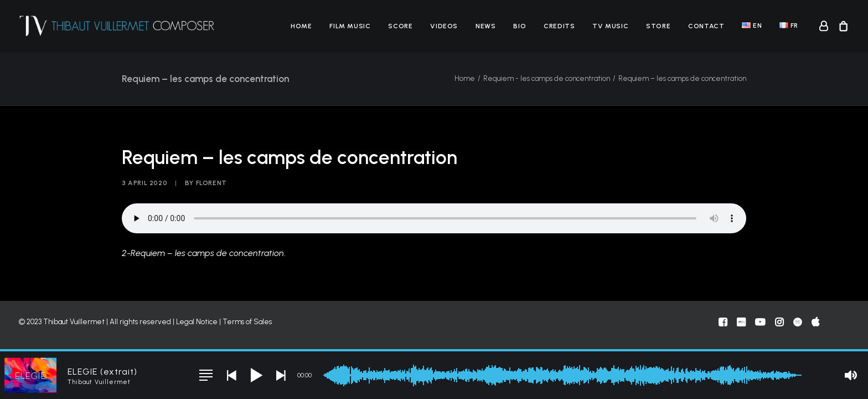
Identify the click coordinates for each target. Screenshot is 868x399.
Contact (706, 26)
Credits (559, 26)
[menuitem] (301, 26)
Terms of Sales (247, 322)
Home (301, 26)
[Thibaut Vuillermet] (117, 26)
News (485, 26)
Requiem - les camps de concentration (547, 78)
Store (658, 26)
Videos (444, 26)
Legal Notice (197, 322)
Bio (520, 26)
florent (211, 183)
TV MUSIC (610, 26)
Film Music (350, 26)
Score (400, 26)
